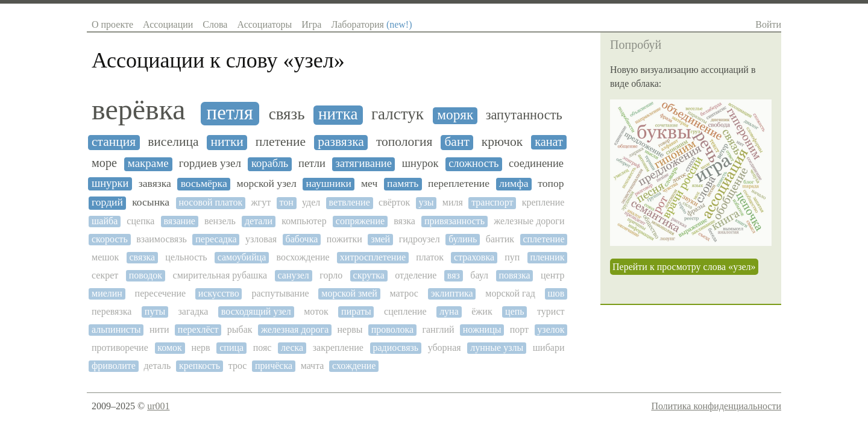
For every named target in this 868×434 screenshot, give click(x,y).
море (104, 163)
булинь (463, 239)
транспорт (492, 202)
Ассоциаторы (264, 24)
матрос (404, 293)
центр (552, 275)
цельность (186, 257)
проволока (392, 329)
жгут (261, 202)
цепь (515, 311)
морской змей (349, 293)
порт (519, 329)
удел (311, 202)
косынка (151, 202)
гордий (107, 202)
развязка (341, 142)
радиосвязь (395, 348)
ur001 (158, 406)
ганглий (438, 329)
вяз (454, 275)
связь (287, 114)
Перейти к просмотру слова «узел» (684, 267)
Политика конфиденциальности (716, 406)
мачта (313, 366)
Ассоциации (168, 24)
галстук (398, 114)
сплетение (543, 239)
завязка (155, 184)
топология (404, 142)
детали (259, 221)
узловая (261, 239)
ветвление (350, 202)
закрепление (338, 348)
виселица (173, 142)
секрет (105, 275)
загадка (193, 311)
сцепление (405, 311)
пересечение (161, 293)
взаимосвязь (161, 239)
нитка (338, 114)
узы (426, 202)
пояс (263, 348)
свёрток (394, 202)
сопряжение (360, 221)
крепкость (200, 366)
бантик (500, 239)
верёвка (139, 110)
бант (457, 142)
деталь (157, 366)
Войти (768, 24)
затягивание (364, 163)
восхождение (303, 257)
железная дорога (295, 329)
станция (114, 142)
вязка (404, 221)
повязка (514, 275)
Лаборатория (371, 24)
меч (369, 184)
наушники (329, 184)
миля (453, 202)
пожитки (344, 239)
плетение (281, 142)
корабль (270, 163)
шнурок (420, 163)
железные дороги (529, 221)
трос (238, 366)
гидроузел (420, 239)
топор (551, 184)
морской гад (510, 293)
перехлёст (198, 329)
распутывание (280, 293)
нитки (227, 142)
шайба (105, 221)
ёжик (482, 311)
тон (286, 202)
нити (159, 329)
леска (292, 348)
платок (430, 257)
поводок (146, 275)
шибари (549, 348)
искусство (219, 293)
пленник (547, 257)
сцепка (140, 221)
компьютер (304, 221)
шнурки (110, 183)
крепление (543, 202)
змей (380, 239)
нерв (200, 348)
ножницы (482, 329)
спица (231, 348)
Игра (311, 24)
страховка (474, 257)
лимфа (514, 184)
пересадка (216, 239)
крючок (502, 142)
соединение (536, 163)
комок (170, 348)
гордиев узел (210, 163)
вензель (220, 221)
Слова (215, 24)
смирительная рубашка (220, 275)
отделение (416, 275)
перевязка (112, 311)
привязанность (454, 221)
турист (551, 311)
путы (155, 311)
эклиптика (452, 293)
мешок (105, 257)
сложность (473, 163)
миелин (107, 293)
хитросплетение (373, 257)
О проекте (112, 24)
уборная (445, 348)
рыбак (240, 329)
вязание (179, 221)
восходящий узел (256, 311)
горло (331, 275)
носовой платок (210, 202)
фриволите (114, 366)
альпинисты (116, 329)
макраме (148, 163)
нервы (350, 329)
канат (549, 142)
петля (230, 113)
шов (556, 293)
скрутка (369, 275)
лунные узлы (497, 348)
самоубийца (242, 257)
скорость (110, 239)
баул (479, 275)
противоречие (120, 348)
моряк (455, 115)
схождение (354, 366)
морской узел (267, 184)
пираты (356, 311)
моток (316, 311)
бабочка (302, 239)
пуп (512, 257)
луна (449, 311)
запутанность (524, 115)
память (403, 184)
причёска (274, 366)
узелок (551, 329)
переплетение (459, 184)
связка (142, 257)
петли (312, 163)
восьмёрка (204, 184)
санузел (293, 275)
